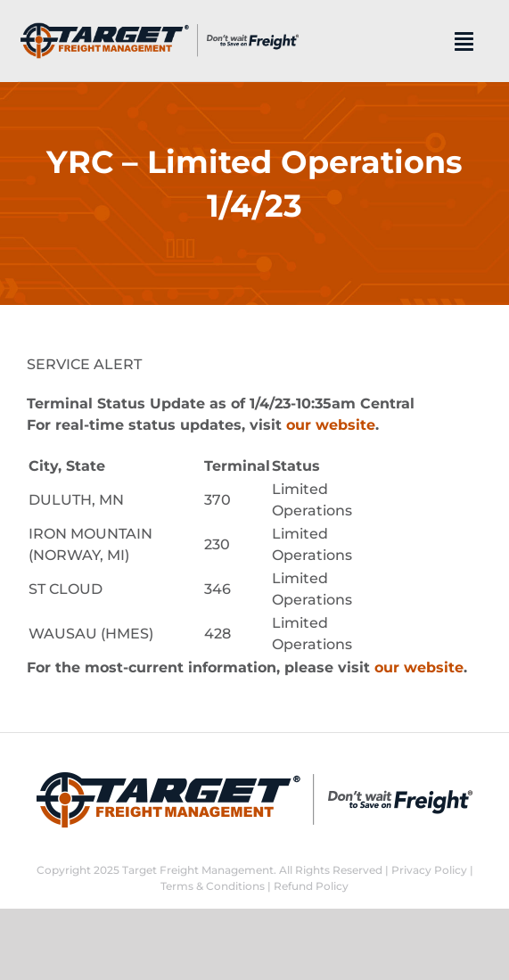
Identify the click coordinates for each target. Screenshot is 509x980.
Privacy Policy (429, 870)
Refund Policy (311, 886)
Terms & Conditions (213, 886)
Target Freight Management (198, 870)
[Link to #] (464, 41)
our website (331, 425)
